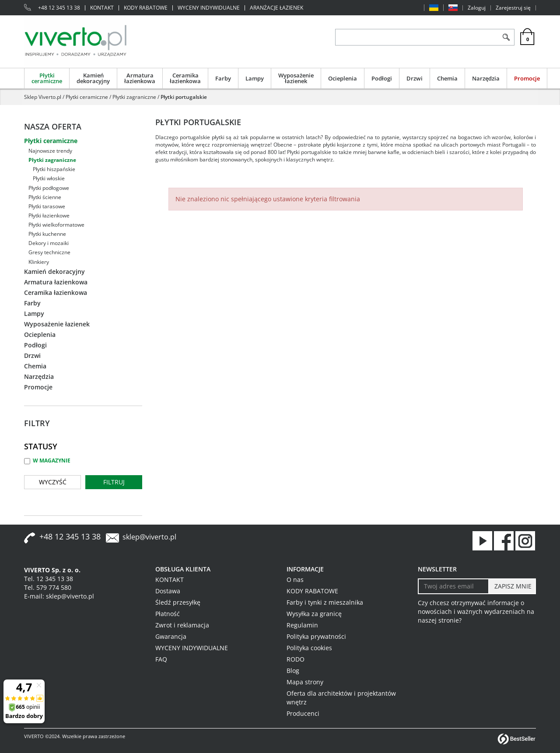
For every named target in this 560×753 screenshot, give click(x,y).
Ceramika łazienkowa (185, 78)
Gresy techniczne (49, 252)
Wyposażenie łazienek (296, 78)
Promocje (527, 78)
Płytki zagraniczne (52, 160)
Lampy (255, 78)
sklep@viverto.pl (149, 537)
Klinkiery (39, 262)
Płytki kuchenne (47, 234)
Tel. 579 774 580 (48, 587)
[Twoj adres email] (453, 586)
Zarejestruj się (513, 8)
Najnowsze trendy (50, 151)
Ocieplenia (343, 78)
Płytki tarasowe (47, 206)
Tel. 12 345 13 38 (49, 579)
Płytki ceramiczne (47, 78)
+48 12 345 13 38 (59, 8)
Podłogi (382, 78)
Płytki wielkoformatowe (56, 225)
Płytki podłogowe (49, 188)
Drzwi (415, 78)
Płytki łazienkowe (49, 215)
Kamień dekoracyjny (93, 78)
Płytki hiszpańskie (54, 169)
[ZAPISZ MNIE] (512, 586)
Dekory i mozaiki (49, 243)
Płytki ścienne (45, 197)
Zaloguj (477, 8)
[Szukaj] (506, 37)
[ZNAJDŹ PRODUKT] (417, 37)
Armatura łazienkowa (140, 78)
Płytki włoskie (49, 178)
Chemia (447, 78)
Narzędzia (486, 78)
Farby (223, 78)
